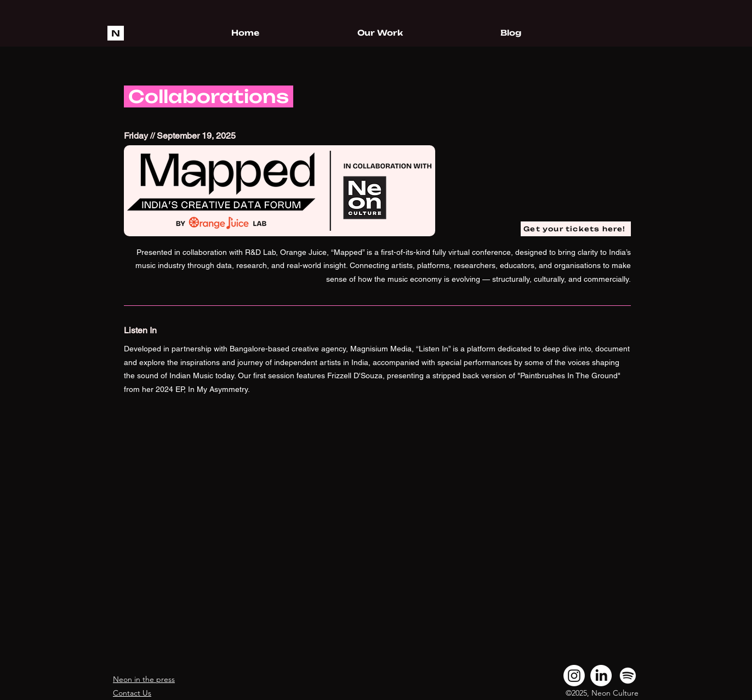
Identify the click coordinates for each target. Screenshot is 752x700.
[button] (380, 33)
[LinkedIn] (601, 676)
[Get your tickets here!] (576, 229)
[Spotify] (628, 676)
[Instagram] (574, 676)
